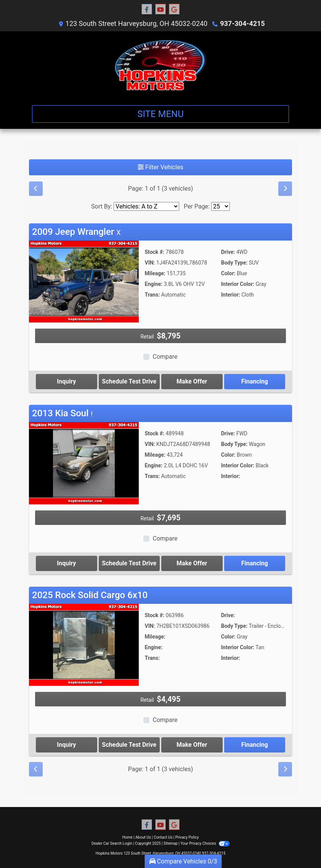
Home (128, 837)
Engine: (154, 284)
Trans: (152, 295)
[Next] (285, 189)
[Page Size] (221, 206)
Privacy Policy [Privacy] (187, 837)
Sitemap (171, 843)
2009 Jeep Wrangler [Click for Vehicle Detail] (76, 232)
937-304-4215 (242, 23)
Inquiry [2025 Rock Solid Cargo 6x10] (66, 745)
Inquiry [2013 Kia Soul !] (66, 563)
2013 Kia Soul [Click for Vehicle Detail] (62, 413)
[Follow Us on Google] (174, 10)
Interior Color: (238, 284)
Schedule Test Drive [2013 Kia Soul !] (129, 563)
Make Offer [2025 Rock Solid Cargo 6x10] (192, 745)
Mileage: (155, 273)
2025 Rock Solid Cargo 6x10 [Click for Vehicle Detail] (90, 595)
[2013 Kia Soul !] (84, 463)
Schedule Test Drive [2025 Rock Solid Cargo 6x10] (129, 745)
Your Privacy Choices (205, 843)
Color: (228, 273)
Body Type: (234, 263)
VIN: (150, 263)
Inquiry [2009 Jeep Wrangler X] (66, 381)
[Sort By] (146, 206)
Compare (165, 357)
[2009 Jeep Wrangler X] (84, 281)
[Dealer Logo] (161, 65)
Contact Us (163, 837)
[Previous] (36, 189)
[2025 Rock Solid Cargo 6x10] (84, 644)
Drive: (228, 252)
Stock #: (155, 252)
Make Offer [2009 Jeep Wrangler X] (192, 381)
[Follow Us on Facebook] (147, 10)
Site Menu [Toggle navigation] (160, 114)
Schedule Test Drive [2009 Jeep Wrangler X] (129, 381)
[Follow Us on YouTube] (160, 10)
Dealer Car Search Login (112, 843)
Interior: (231, 295)
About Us (143, 837)
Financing (255, 381)
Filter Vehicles (160, 167)
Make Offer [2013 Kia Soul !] (192, 563)
